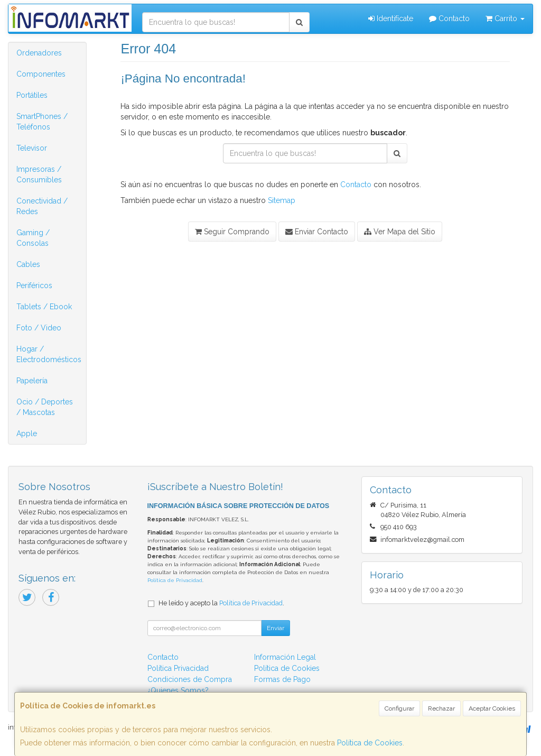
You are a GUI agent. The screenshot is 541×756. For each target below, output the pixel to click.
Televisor (32, 148)
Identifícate (391, 19)
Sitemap (282, 200)
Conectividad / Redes (42, 206)
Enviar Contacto (317, 232)
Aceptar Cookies (492, 708)
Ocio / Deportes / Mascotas (45, 407)
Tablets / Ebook (44, 307)
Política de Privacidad (175, 580)
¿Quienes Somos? (178, 690)
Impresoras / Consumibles (39, 174)
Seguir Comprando (232, 232)
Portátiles (32, 95)
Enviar (276, 628)
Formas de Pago (282, 679)
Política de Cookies (370, 743)
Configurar (399, 708)
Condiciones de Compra (190, 679)
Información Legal (285, 657)
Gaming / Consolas (33, 238)
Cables (28, 264)
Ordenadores (39, 53)
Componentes (41, 74)
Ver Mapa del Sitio (400, 232)
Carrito (505, 19)
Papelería (32, 381)
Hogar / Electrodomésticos (49, 354)
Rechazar (441, 708)
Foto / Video (39, 328)
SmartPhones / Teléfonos (42, 122)
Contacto (449, 19)
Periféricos (34, 285)
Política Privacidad (178, 668)
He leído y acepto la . (221, 603)
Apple (27, 434)
